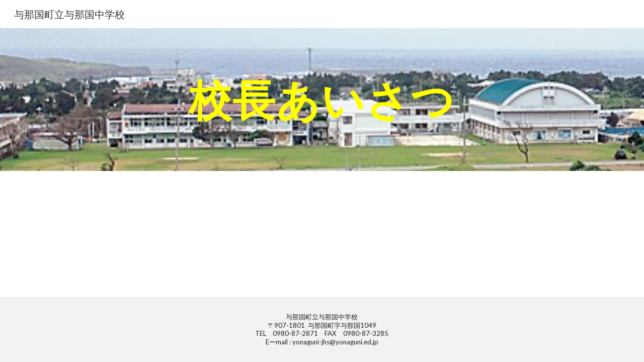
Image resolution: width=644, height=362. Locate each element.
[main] (322, 99)
